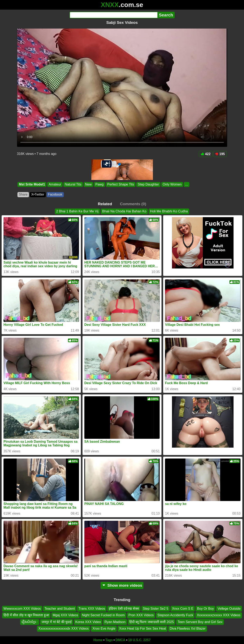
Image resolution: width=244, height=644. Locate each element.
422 (206, 154)
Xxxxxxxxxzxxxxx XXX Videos (219, 615)
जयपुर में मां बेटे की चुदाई (57, 622)
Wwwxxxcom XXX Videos (22, 609)
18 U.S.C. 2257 (139, 640)
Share (23, 194)
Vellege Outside (229, 609)
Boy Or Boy (205, 609)
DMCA (120, 640)
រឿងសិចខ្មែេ (30, 622)
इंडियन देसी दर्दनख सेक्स (124, 609)
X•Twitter (38, 194)
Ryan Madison (115, 622)
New (88, 184)
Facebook (55, 194)
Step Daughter (148, 184)
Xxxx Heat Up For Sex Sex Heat (143, 628)
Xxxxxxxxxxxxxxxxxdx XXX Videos (64, 628)
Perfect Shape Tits (121, 184)
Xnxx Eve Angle (104, 628)
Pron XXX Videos (141, 615)
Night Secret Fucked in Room (103, 615)
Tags (109, 640)
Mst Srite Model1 (32, 184)
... (186, 184)
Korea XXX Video (88, 622)
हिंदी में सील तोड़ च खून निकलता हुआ (26, 615)
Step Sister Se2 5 (156, 609)
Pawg (99, 184)
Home (98, 640)
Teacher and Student (60, 609)
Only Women (172, 184)
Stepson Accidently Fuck (175, 615)
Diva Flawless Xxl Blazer (188, 628)
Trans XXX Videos (92, 609)
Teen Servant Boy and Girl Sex (200, 622)
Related (105, 204)
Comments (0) (133, 204)
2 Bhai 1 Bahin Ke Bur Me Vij (77, 211)
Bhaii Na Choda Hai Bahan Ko (124, 211)
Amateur (55, 184)
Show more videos (122, 585)
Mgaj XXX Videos (65, 615)
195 (220, 154)
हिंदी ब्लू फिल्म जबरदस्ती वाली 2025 (152, 622)
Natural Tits (73, 184)
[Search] (114, 15)
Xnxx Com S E (183, 609)
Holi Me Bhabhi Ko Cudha (169, 211)
